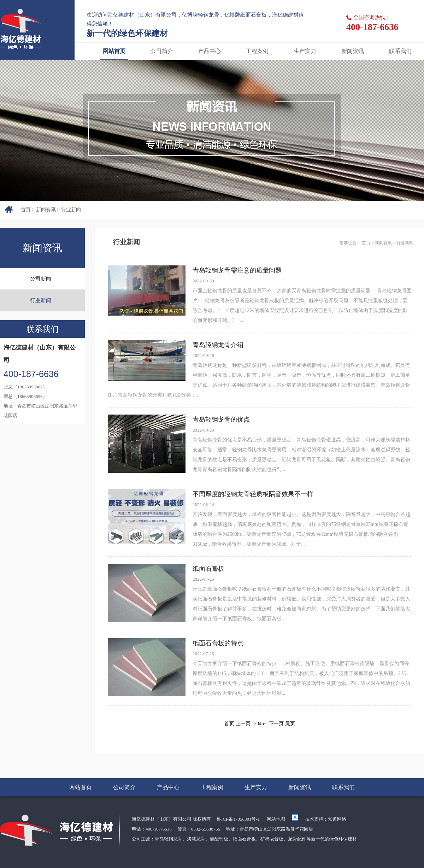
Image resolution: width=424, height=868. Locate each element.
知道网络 (337, 819)
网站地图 (276, 819)
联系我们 (400, 51)
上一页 (243, 724)
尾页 (290, 724)
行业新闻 (71, 210)
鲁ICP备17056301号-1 (238, 819)
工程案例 (257, 51)
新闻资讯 (353, 51)
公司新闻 (41, 279)
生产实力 (305, 51)
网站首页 (114, 51)
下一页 (276, 724)
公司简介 (162, 51)
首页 (26, 210)
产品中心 (210, 51)
